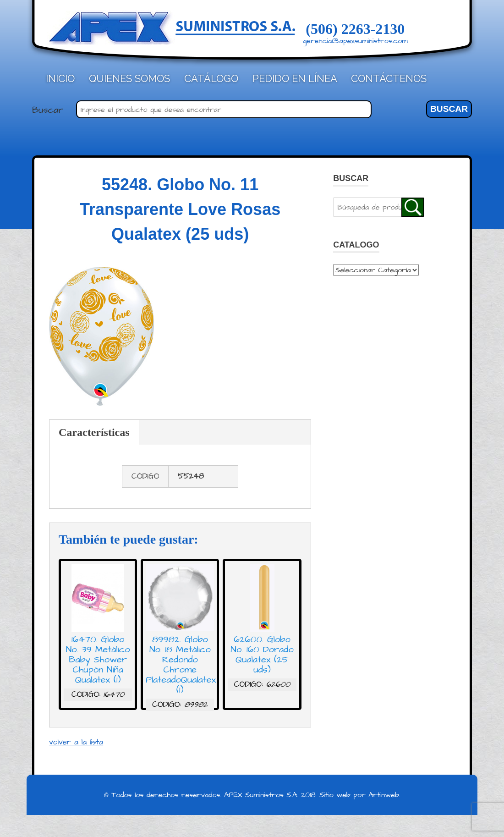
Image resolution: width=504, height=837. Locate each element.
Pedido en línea (295, 78)
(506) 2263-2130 (355, 29)
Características (94, 432)
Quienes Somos (129, 78)
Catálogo (211, 78)
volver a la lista (76, 742)
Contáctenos (389, 78)
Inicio (60, 78)
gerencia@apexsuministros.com (355, 41)
